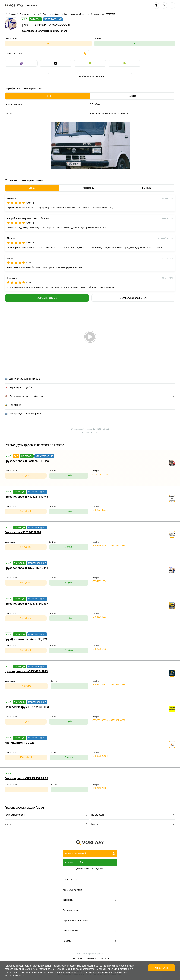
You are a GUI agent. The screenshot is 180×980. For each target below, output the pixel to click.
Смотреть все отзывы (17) (133, 298)
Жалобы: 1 (147, 188)
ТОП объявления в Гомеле (90, 77)
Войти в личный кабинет (90, 853)
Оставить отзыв (47, 298)
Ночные (48, 96)
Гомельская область (52, 14)
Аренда (133, 96)
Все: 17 (32, 188)
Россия (105, 959)
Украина (91, 959)
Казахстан (76, 959)
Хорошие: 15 (88, 188)
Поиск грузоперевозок (29, 14)
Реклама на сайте (74, 862)
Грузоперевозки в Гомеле (75, 14)
